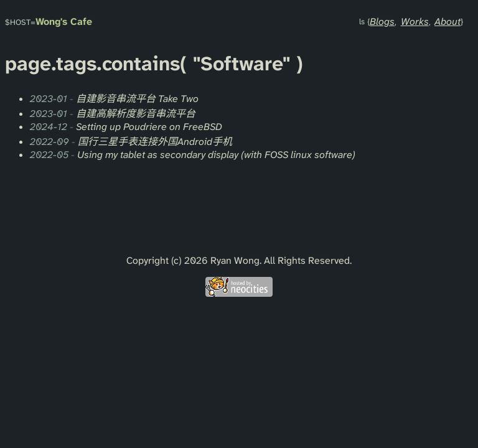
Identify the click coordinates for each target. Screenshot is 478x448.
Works (415, 21)
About (448, 21)
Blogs (382, 21)
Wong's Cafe (64, 21)
